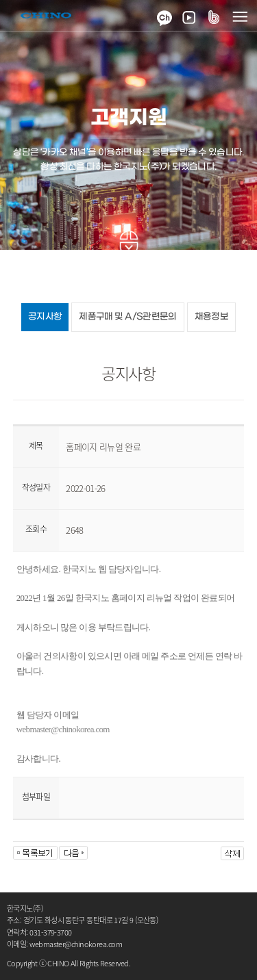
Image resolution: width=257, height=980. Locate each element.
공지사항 (45, 317)
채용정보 (211, 317)
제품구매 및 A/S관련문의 (127, 317)
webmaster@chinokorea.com (63, 729)
